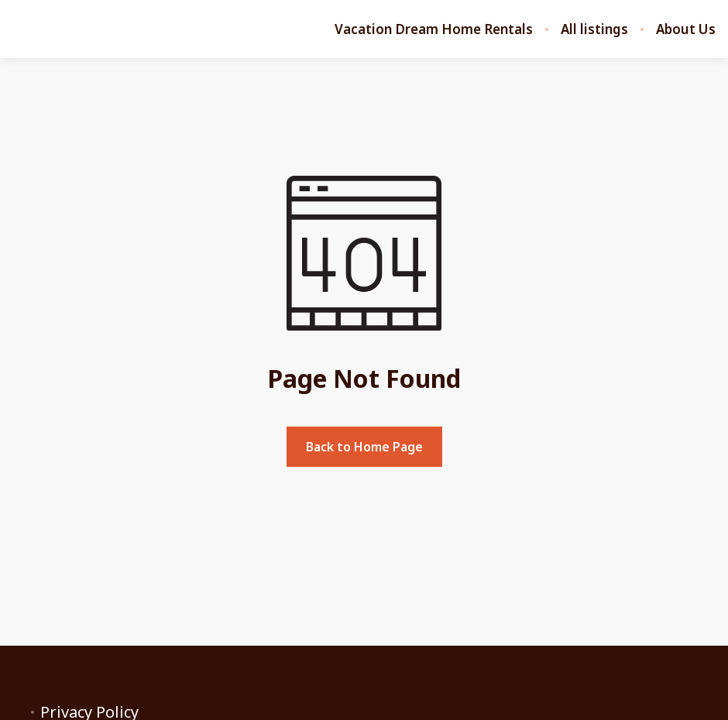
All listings (594, 29)
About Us (686, 29)
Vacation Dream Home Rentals (434, 29)
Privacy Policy (89, 712)
